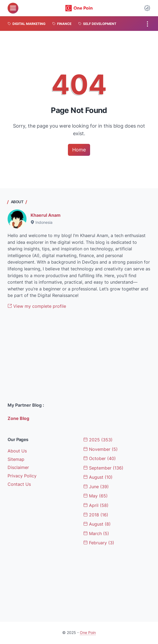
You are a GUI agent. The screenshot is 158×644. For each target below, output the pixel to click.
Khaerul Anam (46, 215)
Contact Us (19, 484)
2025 (98, 440)
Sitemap (16, 459)
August (98, 477)
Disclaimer (18, 467)
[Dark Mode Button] (147, 8)
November (101, 449)
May (96, 496)
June (96, 487)
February (99, 543)
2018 (96, 515)
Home (79, 150)
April (96, 505)
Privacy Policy (22, 476)
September (103, 468)
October (100, 459)
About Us (17, 451)
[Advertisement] (79, 356)
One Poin (88, 633)
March (96, 534)
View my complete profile (37, 306)
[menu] (13, 8)
